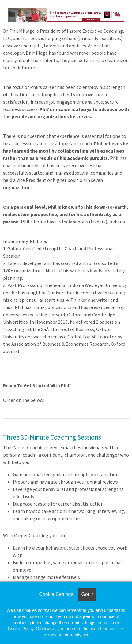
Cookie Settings (56, 594)
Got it (87, 594)
